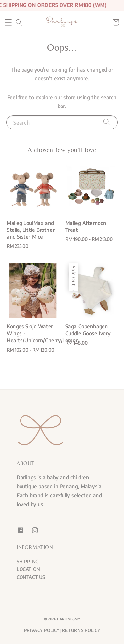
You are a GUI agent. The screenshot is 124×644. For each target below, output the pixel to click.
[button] (8, 22)
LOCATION (28, 569)
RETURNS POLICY (81, 630)
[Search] (107, 122)
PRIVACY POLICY (42, 630)
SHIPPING (28, 561)
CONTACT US (31, 577)
